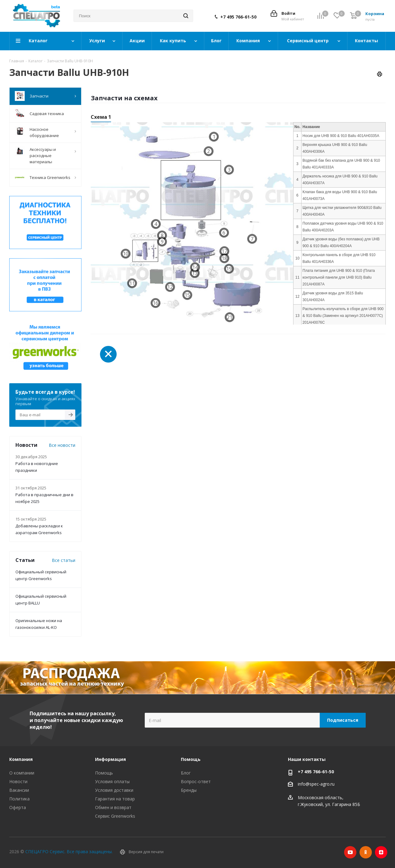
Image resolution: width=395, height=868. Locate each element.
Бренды (189, 790)
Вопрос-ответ (196, 781)
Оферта (18, 807)
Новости (18, 781)
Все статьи (64, 560)
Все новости (62, 445)
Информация (110, 759)
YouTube (350, 852)
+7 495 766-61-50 (238, 17)
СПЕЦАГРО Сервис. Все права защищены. (69, 851)
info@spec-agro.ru (316, 784)
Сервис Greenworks (115, 816)
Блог (186, 773)
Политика (19, 799)
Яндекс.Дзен (381, 852)
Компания (21, 759)
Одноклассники (366, 852)
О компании (22, 773)
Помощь (104, 773)
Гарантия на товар (115, 799)
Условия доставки (114, 790)
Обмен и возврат (113, 807)
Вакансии (19, 790)
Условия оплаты (112, 781)
